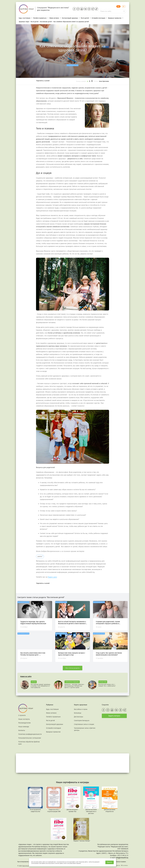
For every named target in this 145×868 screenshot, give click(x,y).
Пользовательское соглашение (30, 738)
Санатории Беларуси (82, 720)
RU (118, 6)
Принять (110, 862)
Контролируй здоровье (71, 18)
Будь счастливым (26, 18)
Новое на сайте (26, 676)
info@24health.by (122, 858)
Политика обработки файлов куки (29, 743)
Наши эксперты (24, 719)
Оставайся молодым (99, 18)
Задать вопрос (114, 716)
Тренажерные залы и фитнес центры (85, 729)
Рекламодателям (24, 723)
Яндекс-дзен (52, 577)
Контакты (22, 730)
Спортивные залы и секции (84, 724)
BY (124, 6)
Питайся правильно (41, 18)
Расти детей (86, 18)
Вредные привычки (116, 18)
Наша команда (24, 727)
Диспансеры (79, 717)
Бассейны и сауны (81, 709)
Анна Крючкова (104, 81)
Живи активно (55, 18)
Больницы (78, 713)
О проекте (22, 715)
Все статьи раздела (73, 668)
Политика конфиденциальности (30, 734)
